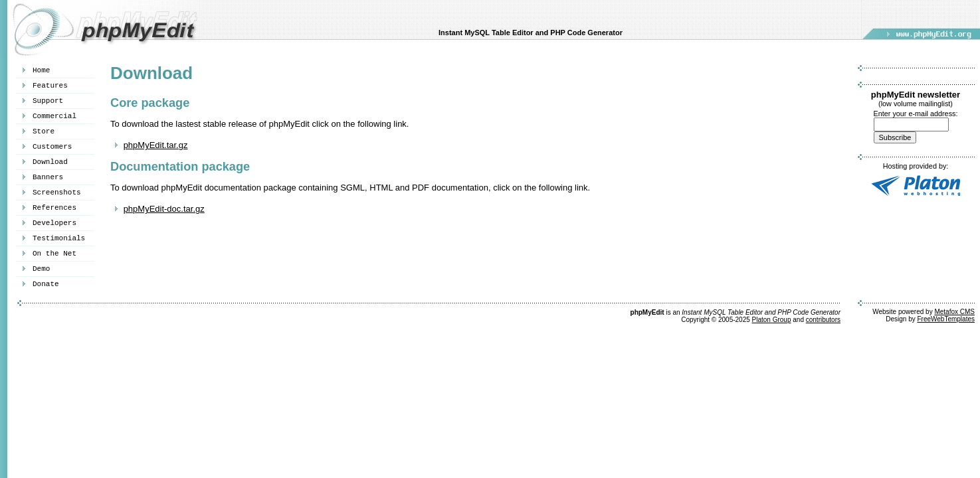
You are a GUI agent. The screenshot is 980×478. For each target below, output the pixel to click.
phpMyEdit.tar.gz (156, 145)
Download (50, 162)
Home (41, 70)
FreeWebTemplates (946, 319)
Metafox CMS (954, 312)
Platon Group (772, 320)
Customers (52, 147)
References (54, 208)
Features (50, 86)
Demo (41, 269)
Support (48, 101)
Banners (48, 177)
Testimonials (59, 238)
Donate (46, 284)
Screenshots (57, 193)
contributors (823, 320)
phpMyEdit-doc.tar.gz (164, 209)
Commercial (54, 116)
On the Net (54, 254)
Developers (54, 223)
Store (44, 131)
